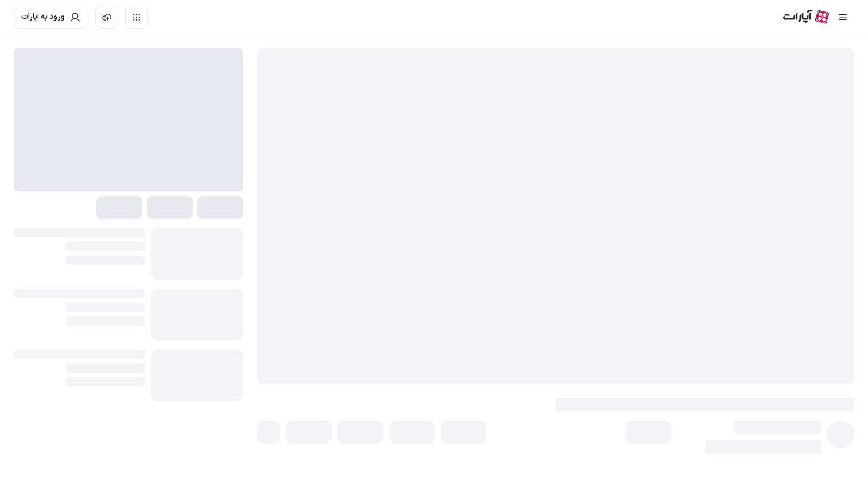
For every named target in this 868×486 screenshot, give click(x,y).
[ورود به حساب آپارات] (51, 17)
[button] (648, 432)
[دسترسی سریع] (137, 17)
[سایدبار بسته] (843, 17)
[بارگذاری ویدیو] (107, 17)
